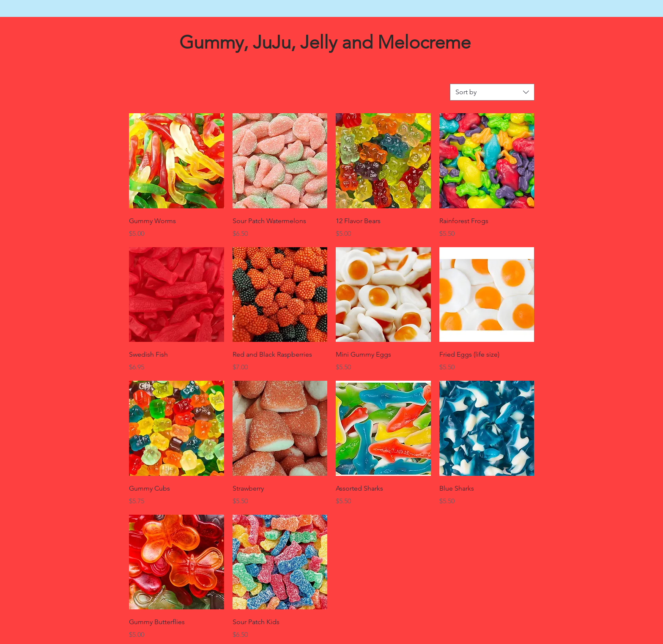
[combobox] (492, 92)
